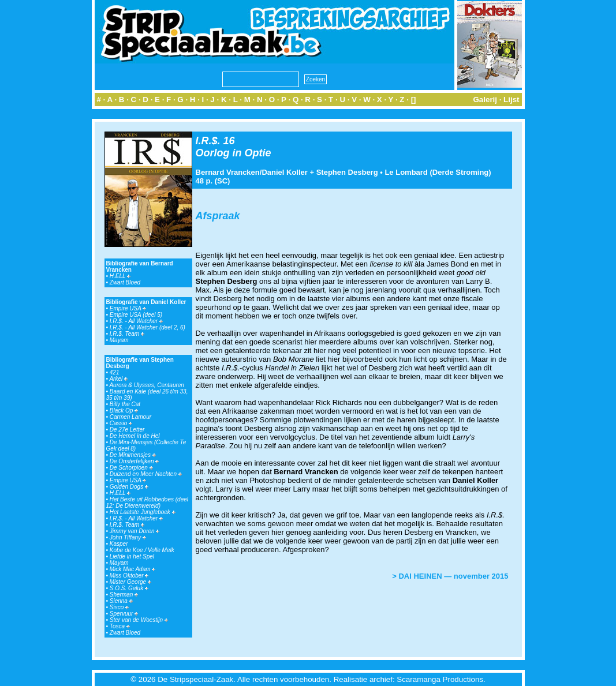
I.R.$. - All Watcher (136, 321)
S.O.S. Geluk (129, 588)
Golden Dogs (129, 487)
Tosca (120, 626)
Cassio (121, 423)
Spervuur (124, 614)
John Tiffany (128, 537)
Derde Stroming (461, 172)
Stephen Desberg (347, 172)
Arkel (118, 379)
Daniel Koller (284, 172)
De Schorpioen (131, 468)
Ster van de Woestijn (139, 620)
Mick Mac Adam (133, 569)
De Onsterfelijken (134, 461)
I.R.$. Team (127, 334)
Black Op (124, 411)
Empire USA (128, 308)
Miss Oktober (129, 576)
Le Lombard (406, 172)
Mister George (130, 582)
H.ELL (120, 276)
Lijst (511, 100)
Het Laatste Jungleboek (143, 512)
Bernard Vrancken (228, 172)
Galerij (485, 100)
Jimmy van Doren (135, 531)
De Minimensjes (133, 455)
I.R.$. (208, 141)
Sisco (119, 607)
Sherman (124, 595)
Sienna (121, 601)
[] (414, 100)
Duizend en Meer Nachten (146, 474)
